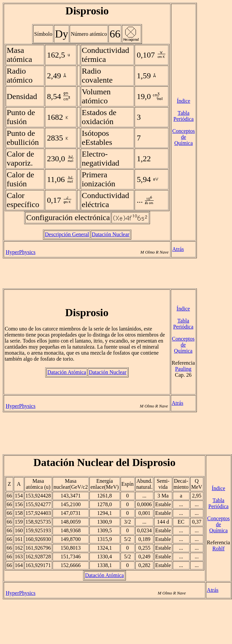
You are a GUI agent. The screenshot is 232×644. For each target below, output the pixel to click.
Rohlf (218, 548)
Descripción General (67, 234)
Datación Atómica (67, 372)
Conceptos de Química (183, 137)
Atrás (178, 249)
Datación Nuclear (110, 234)
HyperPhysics (21, 252)
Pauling (183, 369)
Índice (183, 101)
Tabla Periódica (183, 116)
